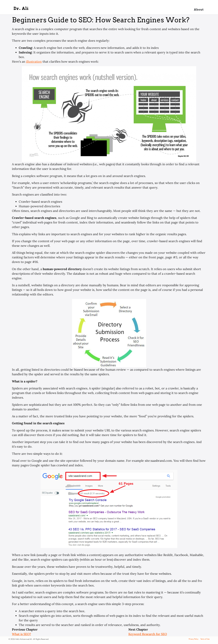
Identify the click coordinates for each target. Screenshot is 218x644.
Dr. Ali (21, 8)
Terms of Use (205, 639)
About (199, 10)
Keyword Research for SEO (148, 634)
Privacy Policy (193, 639)
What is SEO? (21, 634)
